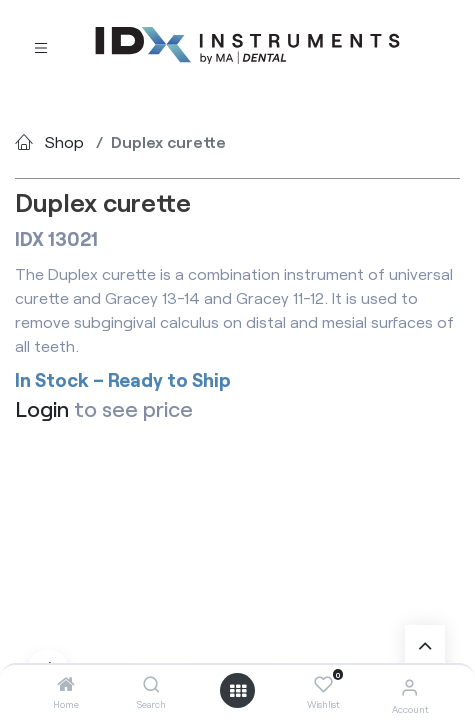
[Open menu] (238, 691)
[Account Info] (409, 686)
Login (42, 408)
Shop (64, 141)
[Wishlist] (323, 685)
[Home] (66, 684)
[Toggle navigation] (41, 46)
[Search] (151, 684)
